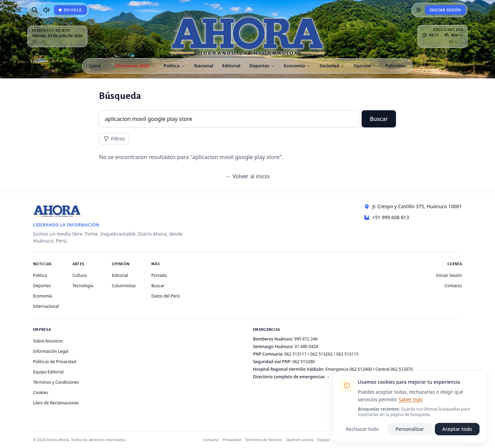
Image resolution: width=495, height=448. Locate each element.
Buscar (379, 119)
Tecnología (83, 286)
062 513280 (304, 362)
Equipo (324, 440)
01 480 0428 (306, 346)
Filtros (114, 139)
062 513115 (347, 354)
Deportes (42, 286)
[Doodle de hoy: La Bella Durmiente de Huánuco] (70, 10)
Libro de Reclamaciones (56, 403)
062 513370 (402, 369)
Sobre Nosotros (48, 341)
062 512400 (361, 369)
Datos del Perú (166, 296)
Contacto (453, 286)
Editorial (120, 275)
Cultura (80, 275)
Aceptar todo (457, 429)
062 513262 (322, 354)
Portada (159, 275)
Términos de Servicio (263, 440)
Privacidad (232, 440)
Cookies (41, 393)
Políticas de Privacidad (54, 362)
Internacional (46, 306)
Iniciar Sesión (445, 10)
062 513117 (295, 354)
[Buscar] (35, 10)
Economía (42, 296)
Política (40, 275)
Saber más (411, 399)
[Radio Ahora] (46, 10)
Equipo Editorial (48, 372)
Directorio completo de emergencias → (291, 377)
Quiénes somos (300, 440)
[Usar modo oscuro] (419, 10)
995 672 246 (306, 339)
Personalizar (410, 429)
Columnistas (124, 286)
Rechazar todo (362, 429)
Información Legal (51, 351)
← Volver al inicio (247, 176)
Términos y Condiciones (56, 382)
